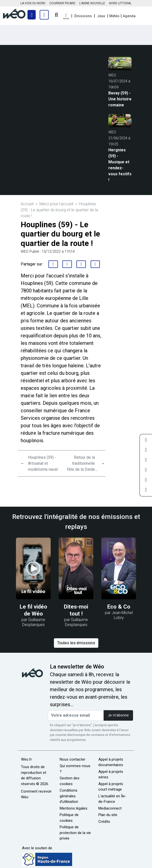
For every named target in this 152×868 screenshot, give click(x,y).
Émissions (83, 16)
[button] (66, 17)
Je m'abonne (118, 715)
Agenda (129, 16)
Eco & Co (119, 607)
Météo (114, 16)
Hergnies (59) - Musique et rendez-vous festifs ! (120, 165)
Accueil (27, 204)
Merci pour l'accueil (56, 204)
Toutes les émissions (76, 643)
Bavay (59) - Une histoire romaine (120, 99)
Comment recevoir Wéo (36, 794)
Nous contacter (73, 759)
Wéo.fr (26, 759)
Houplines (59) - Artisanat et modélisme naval (43, 463)
